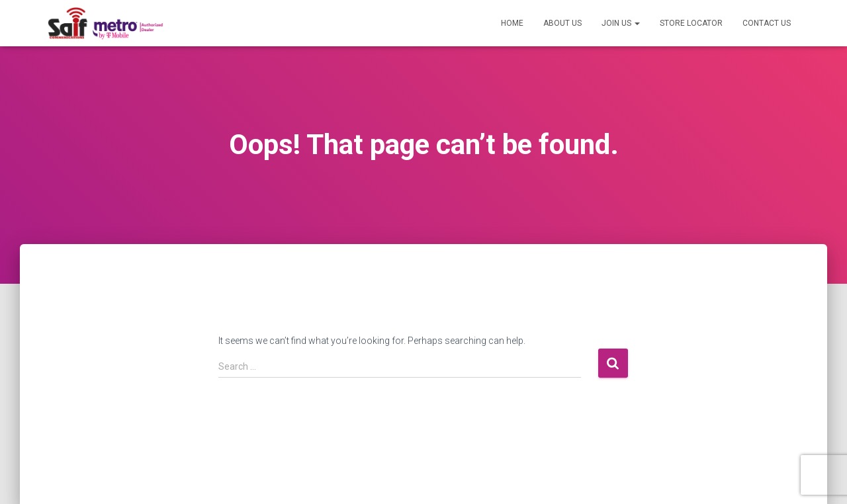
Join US (621, 23)
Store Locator (691, 23)
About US (562, 23)
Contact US (767, 23)
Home (512, 23)
